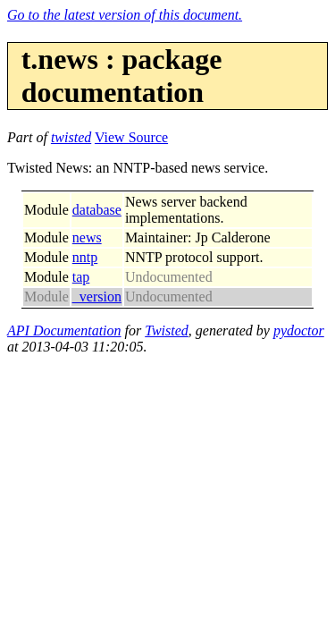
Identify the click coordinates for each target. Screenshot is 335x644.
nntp (85, 257)
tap (81, 277)
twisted (71, 137)
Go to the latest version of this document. (125, 15)
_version (97, 297)
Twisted (167, 330)
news (87, 237)
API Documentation (64, 330)
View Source (131, 137)
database (97, 210)
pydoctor (299, 330)
